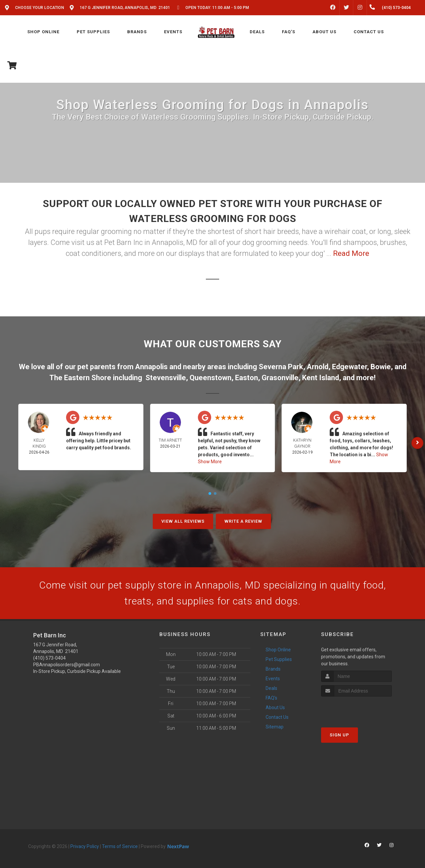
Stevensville (166, 378)
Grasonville (280, 378)
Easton (247, 378)
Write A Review (243, 521)
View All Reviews (183, 521)
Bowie (381, 367)
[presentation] (356, 709)
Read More (351, 253)
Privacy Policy (85, 846)
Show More (210, 462)
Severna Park (281, 367)
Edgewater (349, 367)
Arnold (318, 367)
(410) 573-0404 (49, 658)
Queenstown (211, 378)
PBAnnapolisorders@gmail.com (67, 665)
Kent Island (321, 378)
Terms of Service (120, 846)
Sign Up (340, 735)
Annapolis (151, 367)
